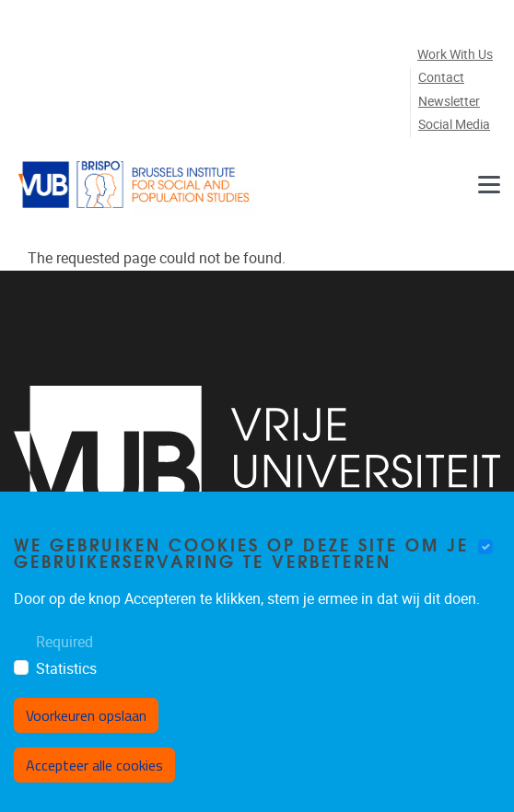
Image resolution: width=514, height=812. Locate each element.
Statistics (66, 669)
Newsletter (449, 102)
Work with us (455, 55)
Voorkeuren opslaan (86, 715)
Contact (441, 78)
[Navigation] (489, 185)
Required (64, 642)
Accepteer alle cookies (94, 765)
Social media (454, 125)
